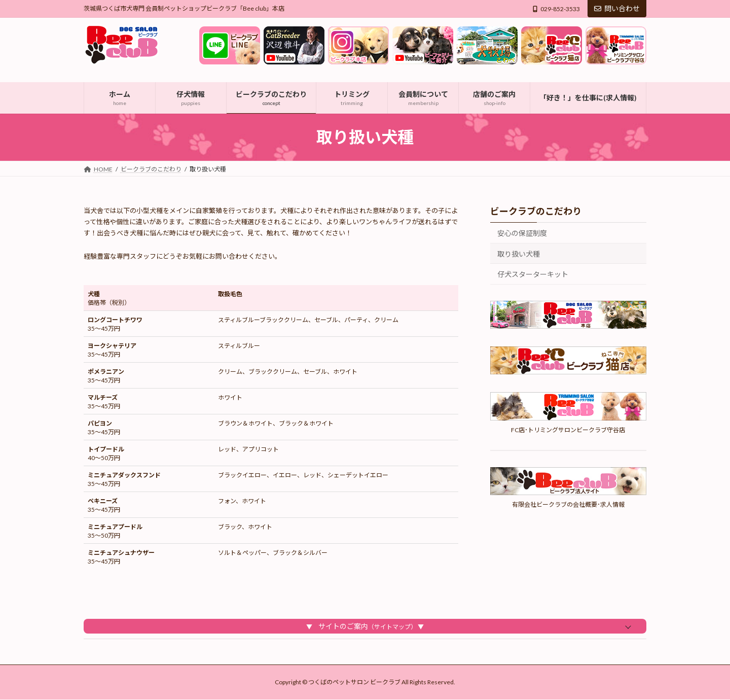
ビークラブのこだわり (536, 211)
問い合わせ (617, 8)
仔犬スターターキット (533, 274)
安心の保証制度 (522, 233)
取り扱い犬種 (519, 253)
